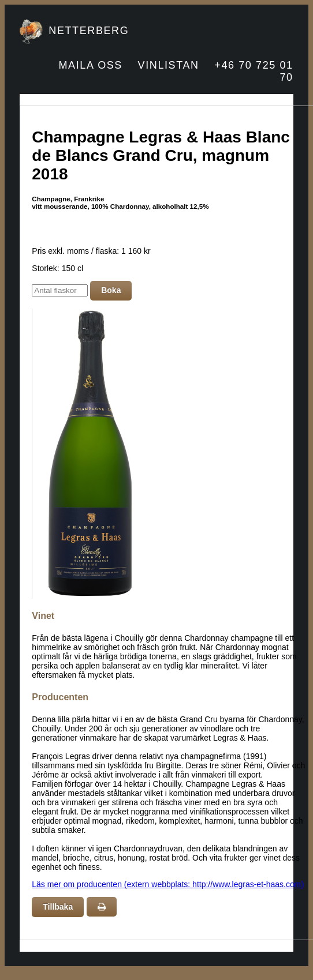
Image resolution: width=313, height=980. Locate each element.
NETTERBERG (89, 31)
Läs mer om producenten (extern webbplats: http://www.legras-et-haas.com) (168, 884)
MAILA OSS (91, 65)
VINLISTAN (169, 65)
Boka (111, 290)
